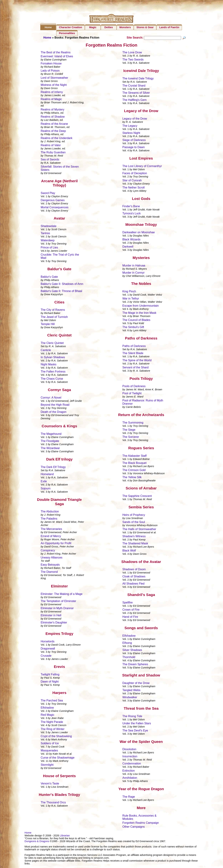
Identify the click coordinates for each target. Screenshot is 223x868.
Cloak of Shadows (134, 577)
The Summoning (133, 423)
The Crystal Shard (134, 86)
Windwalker (130, 698)
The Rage (129, 797)
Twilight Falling (50, 675)
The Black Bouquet (134, 463)
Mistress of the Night (54, 85)
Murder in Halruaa (134, 266)
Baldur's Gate (49, 277)
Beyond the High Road (55, 405)
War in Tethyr (131, 299)
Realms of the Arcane (54, 124)
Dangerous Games (53, 201)
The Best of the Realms (56, 53)
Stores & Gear (145, 27)
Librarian (65, 836)
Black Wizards (131, 240)
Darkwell (128, 247)
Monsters (125, 27)
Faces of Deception (135, 174)
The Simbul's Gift (133, 328)
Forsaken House (51, 64)
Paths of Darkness (134, 347)
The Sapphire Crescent (137, 496)
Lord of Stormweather (54, 78)
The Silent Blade (133, 354)
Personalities (67, 33)
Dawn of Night (50, 682)
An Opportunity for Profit (56, 544)
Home (48, 27)
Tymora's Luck (132, 214)
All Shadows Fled (133, 584)
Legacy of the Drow (135, 119)
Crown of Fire (131, 610)
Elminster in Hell (51, 616)
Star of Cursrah (132, 181)
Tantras (45, 234)
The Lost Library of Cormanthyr (142, 167)
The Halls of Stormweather (139, 530)
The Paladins (49, 519)
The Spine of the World (137, 361)
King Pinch (129, 292)
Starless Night (131, 133)
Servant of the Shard (135, 368)
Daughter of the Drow (136, 684)
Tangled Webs (131, 691)
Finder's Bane (131, 207)
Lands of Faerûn (169, 27)
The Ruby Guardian (53, 153)
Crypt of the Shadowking (56, 737)
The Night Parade (52, 722)
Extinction (129, 771)
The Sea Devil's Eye (135, 731)
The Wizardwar (50, 449)
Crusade (46, 656)
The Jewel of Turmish (54, 317)
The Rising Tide (132, 717)
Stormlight (47, 765)
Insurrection (130, 757)
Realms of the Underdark (57, 139)
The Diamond (49, 572)
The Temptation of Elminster (58, 602)
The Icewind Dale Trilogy (138, 79)
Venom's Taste (50, 784)
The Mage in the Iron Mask (139, 313)
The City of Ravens (53, 310)
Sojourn (46, 489)
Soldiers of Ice (50, 744)
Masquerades (49, 751)
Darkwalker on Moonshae (139, 233)
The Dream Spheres (135, 665)
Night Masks (49, 365)
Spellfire (128, 603)
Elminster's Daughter (54, 623)
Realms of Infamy (52, 93)
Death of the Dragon (54, 412)
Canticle (46, 351)
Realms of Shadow (53, 117)
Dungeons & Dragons (37, 842)
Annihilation (130, 778)
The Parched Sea (52, 701)
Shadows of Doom (134, 570)
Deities (109, 27)
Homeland (47, 475)
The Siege (129, 430)
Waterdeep (48, 241)
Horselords (48, 642)
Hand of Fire (130, 617)
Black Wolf (129, 551)
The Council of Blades (136, 320)
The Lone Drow (132, 53)
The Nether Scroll (134, 188)
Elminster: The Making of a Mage (62, 594)
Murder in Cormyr (133, 273)
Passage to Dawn (134, 148)
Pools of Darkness (134, 387)
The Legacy (130, 126)
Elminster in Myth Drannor (57, 609)
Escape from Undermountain (141, 306)
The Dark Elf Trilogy (53, 468)
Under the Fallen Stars (137, 724)
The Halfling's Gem (135, 100)
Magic (93, 27)
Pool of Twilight (132, 394)
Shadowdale (49, 227)
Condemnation (132, 764)
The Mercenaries (51, 529)
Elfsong (127, 643)
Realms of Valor (51, 146)
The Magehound (51, 434)
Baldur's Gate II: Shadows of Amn (62, 284)
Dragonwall (48, 649)
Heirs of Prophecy (134, 515)
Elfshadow (47, 708)
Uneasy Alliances (52, 558)
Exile (44, 482)
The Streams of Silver (136, 93)
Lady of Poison (50, 71)
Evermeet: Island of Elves (57, 57)
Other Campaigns (134, 827)
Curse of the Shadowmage (58, 758)
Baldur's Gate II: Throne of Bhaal (61, 292)
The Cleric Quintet (52, 344)
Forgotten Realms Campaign (141, 823)
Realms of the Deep (53, 131)
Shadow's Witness (134, 537)
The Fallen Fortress (53, 372)
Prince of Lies (49, 248)
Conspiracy (48, 551)
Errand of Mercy (51, 537)
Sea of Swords (50, 160)
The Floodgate (50, 441)
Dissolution (129, 750)
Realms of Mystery (52, 110)
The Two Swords (133, 60)
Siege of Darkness (134, 141)
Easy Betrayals (50, 565)
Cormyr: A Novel (51, 398)
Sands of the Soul (134, 523)
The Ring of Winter (53, 730)
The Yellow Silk (132, 478)
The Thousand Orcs (53, 803)
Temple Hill (48, 325)
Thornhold (129, 657)
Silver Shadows (132, 650)
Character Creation (70, 27)
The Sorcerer (131, 437)
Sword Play (48, 193)
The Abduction (50, 512)
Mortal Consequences (55, 208)
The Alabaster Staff (135, 456)
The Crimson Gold (134, 470)
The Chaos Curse (52, 379)
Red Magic (47, 715)
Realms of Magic (51, 100)
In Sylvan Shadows (53, 358)
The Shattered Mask (135, 544)
